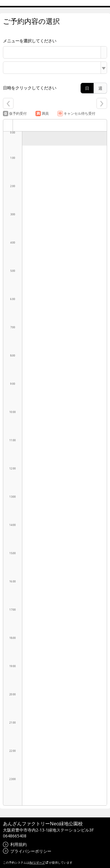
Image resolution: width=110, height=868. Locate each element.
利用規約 (15, 844)
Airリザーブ (39, 862)
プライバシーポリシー (27, 851)
